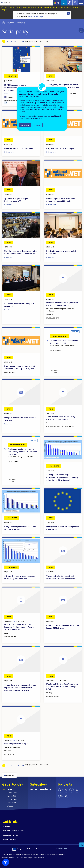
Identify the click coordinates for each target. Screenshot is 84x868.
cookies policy (57, 116)
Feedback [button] (82, 845)
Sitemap (41, 858)
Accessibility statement (15, 854)
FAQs (4, 854)
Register (75, 3)
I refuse (37, 125)
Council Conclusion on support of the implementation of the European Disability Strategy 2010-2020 (20, 688)
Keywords (11, 23)
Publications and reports (14, 831)
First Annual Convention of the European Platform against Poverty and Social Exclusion (19, 627)
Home (4, 22)
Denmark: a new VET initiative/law (19, 148)
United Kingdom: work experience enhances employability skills (61, 200)
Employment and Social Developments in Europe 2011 (63, 528)
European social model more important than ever (21, 419)
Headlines (8, 205)
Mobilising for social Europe (16, 744)
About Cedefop (9, 840)
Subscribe (37, 784)
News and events (10, 835)
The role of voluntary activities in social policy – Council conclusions (61, 577)
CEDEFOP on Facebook (61, 790)
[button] (6, 862)
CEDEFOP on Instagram (61, 796)
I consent (25, 125)
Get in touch (11, 784)
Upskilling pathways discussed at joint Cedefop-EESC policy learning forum (21, 252)
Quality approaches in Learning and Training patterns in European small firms (22, 452)
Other (6, 94)
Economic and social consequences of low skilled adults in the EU (62, 304)
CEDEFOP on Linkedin (77, 790)
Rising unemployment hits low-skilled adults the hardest (20, 528)
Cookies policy (61, 854)
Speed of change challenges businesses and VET (16, 200)
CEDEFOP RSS (66, 796)
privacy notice (37, 118)
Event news (8, 424)
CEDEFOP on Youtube (72, 790)
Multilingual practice (31, 854)
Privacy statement (8, 858)
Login (70, 3)
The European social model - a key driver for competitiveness (61, 418)
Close (69, 14)
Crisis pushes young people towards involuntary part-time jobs (20, 577)
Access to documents (47, 854)
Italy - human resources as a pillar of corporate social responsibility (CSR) (20, 367)
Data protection (21, 858)
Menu (81, 3)
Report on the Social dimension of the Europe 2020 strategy (63, 627)
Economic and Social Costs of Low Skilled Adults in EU (64, 342)
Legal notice (33, 858)
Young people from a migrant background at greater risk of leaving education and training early (62, 477)
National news (9, 152)
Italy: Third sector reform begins (60, 148)
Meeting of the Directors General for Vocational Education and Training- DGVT (62, 687)
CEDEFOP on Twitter (66, 790)
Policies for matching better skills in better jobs (62, 252)
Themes (6, 826)
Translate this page (35, 16)
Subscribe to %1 (81, 30)
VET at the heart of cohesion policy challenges (19, 305)
